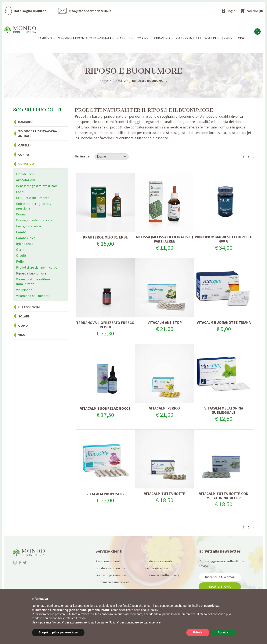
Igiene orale (25, 244)
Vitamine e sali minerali (33, 296)
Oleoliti (22, 255)
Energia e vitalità (28, 226)
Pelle (20, 261)
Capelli (24, 145)
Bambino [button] (46, 39)
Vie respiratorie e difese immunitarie (33, 282)
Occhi (20, 250)
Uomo (23, 325)
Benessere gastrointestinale (37, 186)
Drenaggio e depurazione (34, 220)
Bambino (25, 122)
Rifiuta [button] (198, 632)
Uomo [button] (228, 39)
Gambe (21, 232)
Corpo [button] (144, 39)
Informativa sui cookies (112, 582)
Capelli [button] (125, 39)
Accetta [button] (223, 632)
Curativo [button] (163, 39)
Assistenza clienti (108, 561)
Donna (21, 214)
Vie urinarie (24, 290)
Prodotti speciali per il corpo (37, 267)
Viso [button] (243, 39)
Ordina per (83, 156)
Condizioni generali (158, 561)
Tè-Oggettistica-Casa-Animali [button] (86, 39)
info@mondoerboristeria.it (90, 11)
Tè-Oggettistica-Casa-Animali (38, 133)
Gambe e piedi (26, 238)
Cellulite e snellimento (33, 198)
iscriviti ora (220, 586)
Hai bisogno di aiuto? (30, 11)
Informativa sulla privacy (162, 575)
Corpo (24, 154)
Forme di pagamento (111, 575)
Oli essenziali (189, 39)
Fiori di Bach (25, 174)
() (255, 11)
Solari (24, 316)
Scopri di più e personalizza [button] (58, 632)
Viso (22, 335)
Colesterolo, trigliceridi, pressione (34, 206)
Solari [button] (212, 39)
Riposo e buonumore (31, 273)
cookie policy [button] (149, 610)
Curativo (26, 164)
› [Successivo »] (253, 157)
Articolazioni (26, 180)
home (104, 81)
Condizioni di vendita (111, 568)
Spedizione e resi (156, 568)
